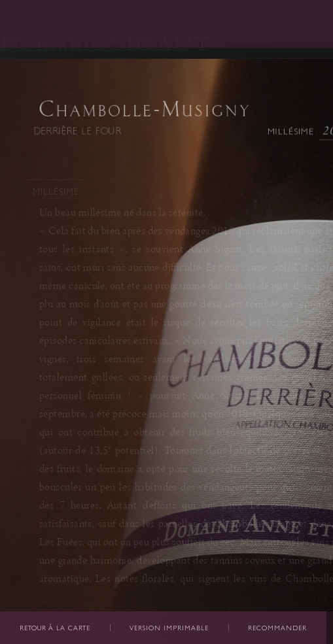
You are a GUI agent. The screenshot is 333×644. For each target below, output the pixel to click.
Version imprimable (169, 628)
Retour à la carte (55, 628)
